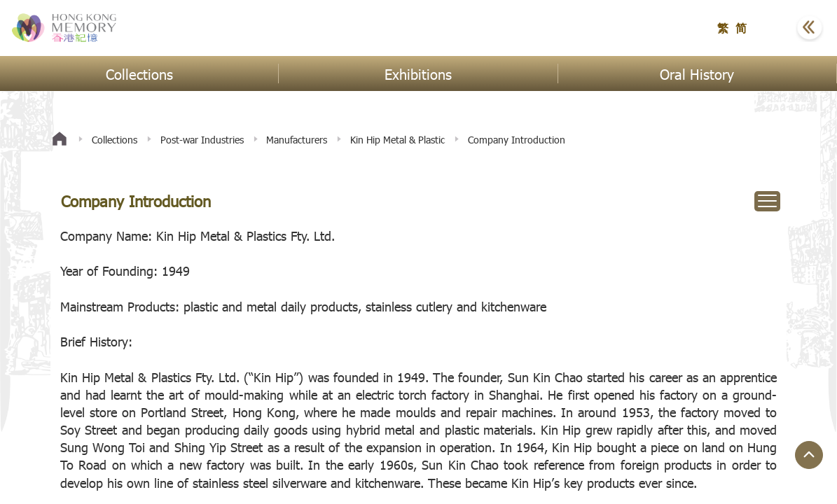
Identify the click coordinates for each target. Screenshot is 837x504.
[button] (775, 28)
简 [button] (741, 28)
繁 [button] (723, 28)
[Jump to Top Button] (809, 455)
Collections (115, 140)
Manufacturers (297, 140)
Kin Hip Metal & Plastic (397, 140)
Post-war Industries (202, 140)
